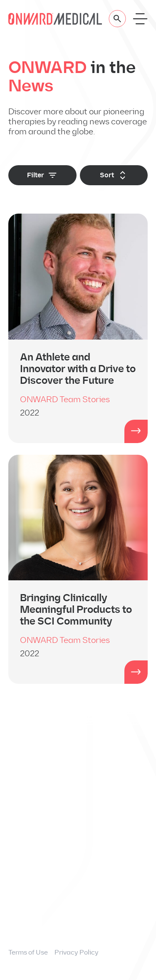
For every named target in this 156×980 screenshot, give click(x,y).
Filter (42, 175)
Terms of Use (28, 952)
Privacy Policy (77, 952)
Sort (114, 175)
